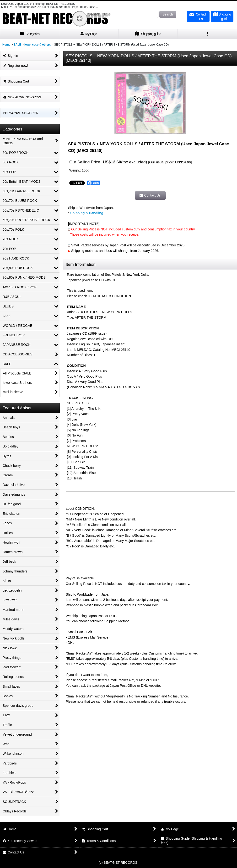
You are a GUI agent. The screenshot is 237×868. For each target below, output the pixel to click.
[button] (207, 34)
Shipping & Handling (87, 213)
